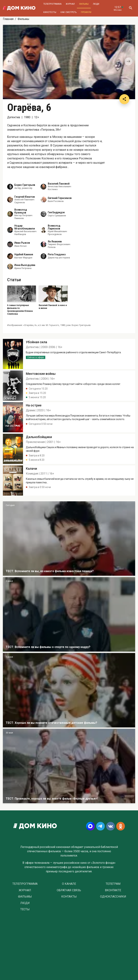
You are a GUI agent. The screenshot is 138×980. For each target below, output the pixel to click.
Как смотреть (69, 12)
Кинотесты (50, 12)
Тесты (25, 909)
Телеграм (113, 884)
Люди (96, 4)
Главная (8, 19)
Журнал (70, 4)
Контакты (69, 897)
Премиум (86, 12)
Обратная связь (69, 890)
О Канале (69, 884)
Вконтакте (113, 890)
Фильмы (84, 4)
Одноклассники (113, 897)
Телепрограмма (52, 4)
